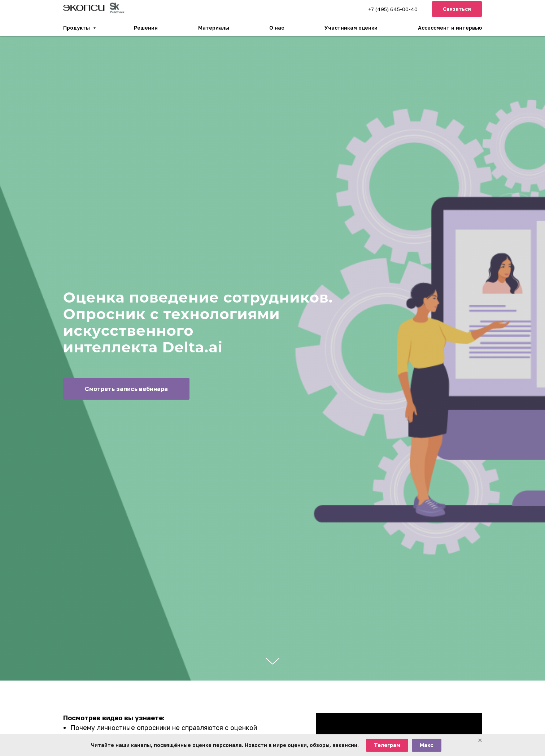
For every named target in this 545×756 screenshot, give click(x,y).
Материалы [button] (214, 28)
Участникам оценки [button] (351, 28)
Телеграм (387, 745)
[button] (457, 9)
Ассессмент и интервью (450, 28)
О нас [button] (277, 28)
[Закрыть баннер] (480, 741)
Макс (427, 745)
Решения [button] (146, 28)
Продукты (77, 28)
